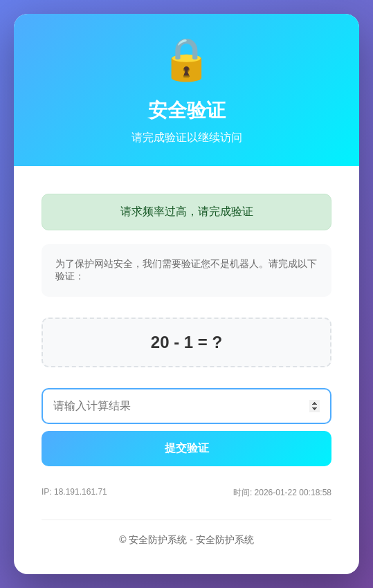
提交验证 (187, 448)
